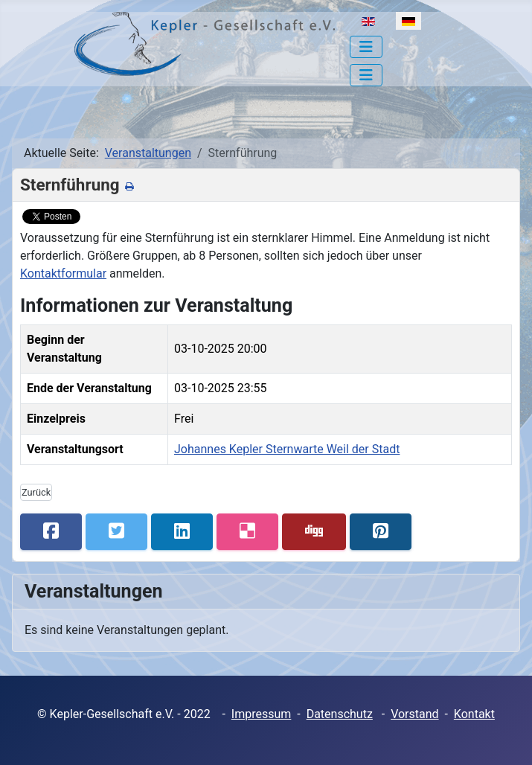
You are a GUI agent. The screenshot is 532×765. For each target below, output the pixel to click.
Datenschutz (340, 714)
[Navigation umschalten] (366, 47)
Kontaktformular (63, 273)
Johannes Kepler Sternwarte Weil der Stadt (287, 449)
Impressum (262, 714)
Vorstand (414, 714)
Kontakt (474, 714)
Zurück (36, 492)
